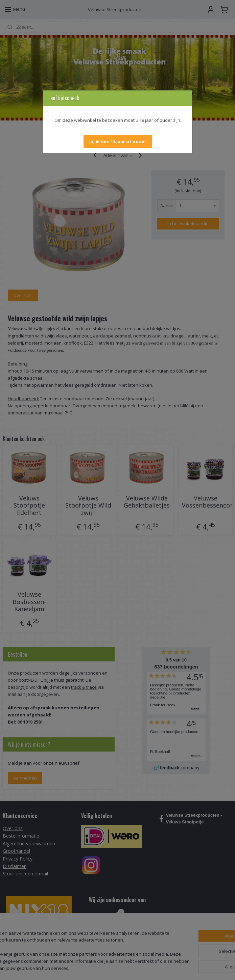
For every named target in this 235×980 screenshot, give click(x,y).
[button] (118, 142)
